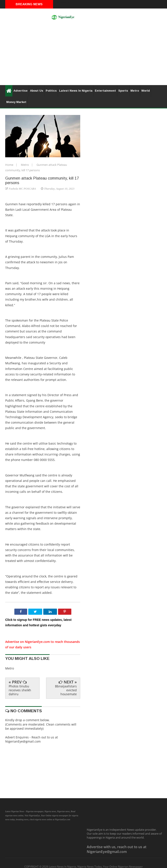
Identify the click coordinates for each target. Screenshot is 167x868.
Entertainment (105, 91)
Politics (51, 91)
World (146, 91)
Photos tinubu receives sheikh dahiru (20, 690)
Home (10, 165)
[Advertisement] (83, 55)
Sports (123, 91)
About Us (37, 91)
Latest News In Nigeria (76, 91)
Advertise (21, 91)
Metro (135, 91)
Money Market (16, 102)
